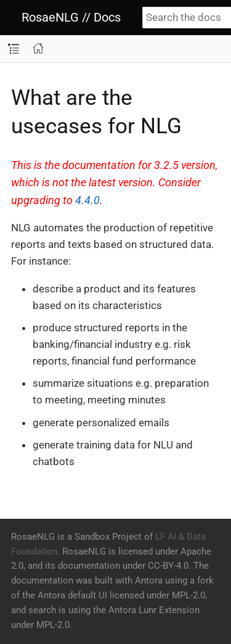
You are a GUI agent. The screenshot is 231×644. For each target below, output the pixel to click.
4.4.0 (87, 200)
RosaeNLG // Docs (71, 17)
